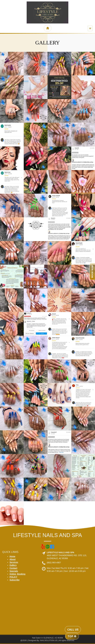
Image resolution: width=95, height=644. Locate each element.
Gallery (13, 565)
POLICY (13, 577)
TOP (72, 636)
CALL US (73, 629)
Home (12, 556)
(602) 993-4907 (54, 563)
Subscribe (15, 580)
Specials (14, 571)
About (13, 559)
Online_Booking (17, 574)
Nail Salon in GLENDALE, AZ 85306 (48, 638)
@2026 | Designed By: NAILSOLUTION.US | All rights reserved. (47, 640)
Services (14, 562)
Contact (13, 568)
